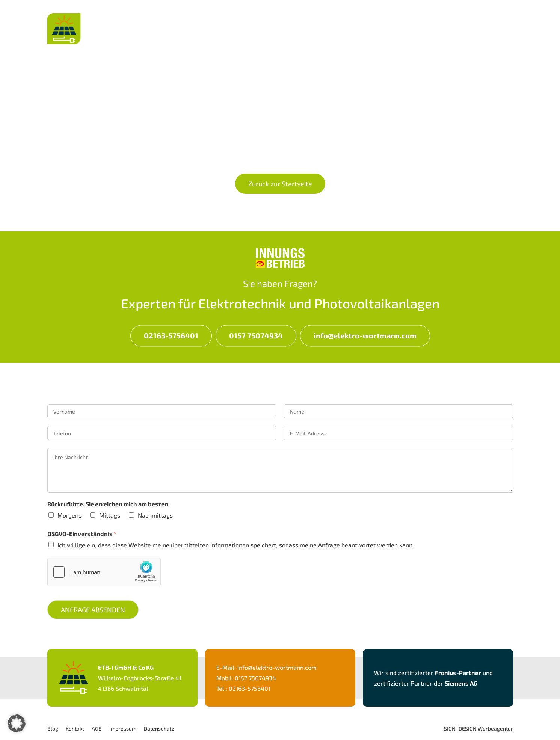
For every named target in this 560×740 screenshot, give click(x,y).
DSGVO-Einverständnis (82, 534)
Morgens (69, 515)
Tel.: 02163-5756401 (243, 688)
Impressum (123, 729)
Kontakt (495, 23)
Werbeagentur (495, 729)
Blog (53, 729)
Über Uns (442, 23)
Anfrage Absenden (93, 610)
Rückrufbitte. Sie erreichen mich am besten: (109, 504)
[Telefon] (162, 433)
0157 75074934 (256, 335)
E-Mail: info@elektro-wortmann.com (266, 667)
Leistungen (383, 23)
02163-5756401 (171, 335)
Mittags (110, 515)
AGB (97, 729)
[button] (17, 723)
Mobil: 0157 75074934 (246, 678)
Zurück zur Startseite (280, 184)
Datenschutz (159, 729)
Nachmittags (155, 515)
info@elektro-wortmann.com (365, 335)
